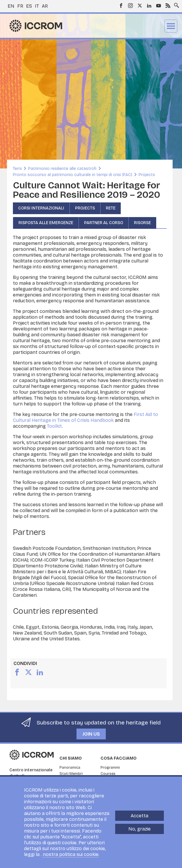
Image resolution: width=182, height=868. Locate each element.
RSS (168, 6)
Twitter (140, 6)
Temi (17, 169)
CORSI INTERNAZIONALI (41, 208)
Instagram (130, 6)
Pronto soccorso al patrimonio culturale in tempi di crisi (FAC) (73, 175)
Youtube (159, 6)
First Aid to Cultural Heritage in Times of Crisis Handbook (85, 417)
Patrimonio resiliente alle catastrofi (62, 169)
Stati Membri (71, 774)
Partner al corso (104, 223)
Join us (91, 734)
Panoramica (70, 768)
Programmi (110, 768)
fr (20, 6)
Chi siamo (71, 758)
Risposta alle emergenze (46, 223)
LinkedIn (149, 6)
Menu (171, 26)
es (29, 6)
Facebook (121, 6)
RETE (111, 208)
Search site (175, 4)
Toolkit (55, 426)
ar (45, 6)
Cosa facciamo (119, 758)
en (11, 6)
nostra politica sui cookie (71, 854)
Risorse (142, 223)
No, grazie (140, 829)
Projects (147, 175)
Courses (108, 774)
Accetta (140, 816)
